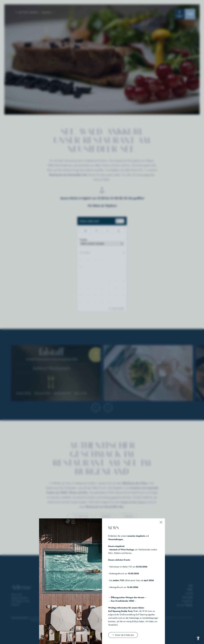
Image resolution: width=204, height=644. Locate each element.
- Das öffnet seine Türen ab (131, 580)
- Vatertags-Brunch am (123, 587)
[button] (161, 522)
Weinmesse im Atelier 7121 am (128, 567)
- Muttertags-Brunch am (124, 574)
